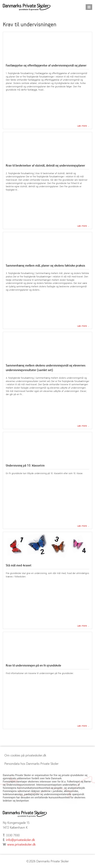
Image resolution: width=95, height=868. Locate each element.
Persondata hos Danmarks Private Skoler (31, 764)
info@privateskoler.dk (20, 840)
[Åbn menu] (89, 7)
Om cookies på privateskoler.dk (25, 755)
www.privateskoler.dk (21, 844)
